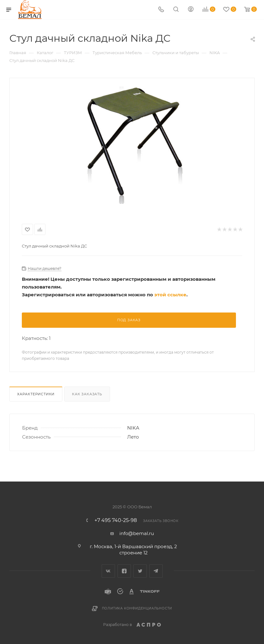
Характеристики (36, 394)
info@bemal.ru (137, 533)
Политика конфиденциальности (137, 608)
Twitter (140, 571)
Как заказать (87, 394)
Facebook (124, 571)
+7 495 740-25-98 (116, 520)
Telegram (156, 571)
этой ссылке (170, 295)
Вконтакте (108, 571)
